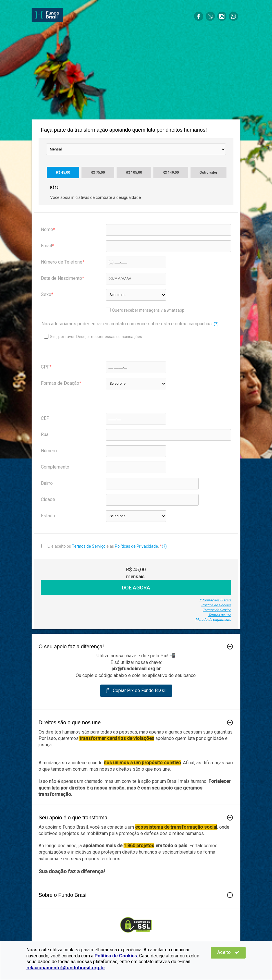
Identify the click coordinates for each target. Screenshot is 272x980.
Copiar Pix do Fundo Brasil (136, 690)
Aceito (228, 952)
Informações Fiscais (215, 600)
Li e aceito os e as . (104, 546)
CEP (45, 418)
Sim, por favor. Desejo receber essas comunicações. (93, 336)
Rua (45, 434)
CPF (45, 367)
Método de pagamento (213, 620)
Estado (48, 516)
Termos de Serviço (89, 546)
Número (49, 451)
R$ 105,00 (134, 173)
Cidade (48, 499)
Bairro (47, 483)
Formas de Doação (60, 383)
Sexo (46, 294)
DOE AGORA (136, 588)
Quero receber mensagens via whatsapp (145, 310)
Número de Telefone (62, 262)
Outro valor (208, 173)
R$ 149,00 (171, 173)
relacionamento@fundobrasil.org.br (66, 968)
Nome (47, 229)
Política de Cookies (216, 605)
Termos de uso (220, 615)
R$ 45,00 (63, 173)
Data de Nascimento (61, 278)
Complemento (55, 467)
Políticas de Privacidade (136, 546)
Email (46, 246)
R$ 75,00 (98, 173)
